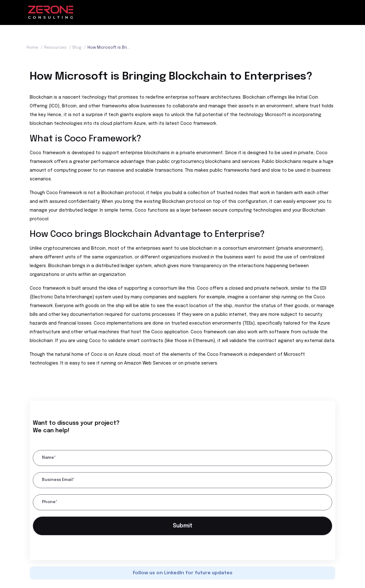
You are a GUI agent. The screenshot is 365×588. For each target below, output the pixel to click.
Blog (80, 48)
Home (35, 48)
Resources (58, 48)
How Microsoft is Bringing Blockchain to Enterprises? (109, 48)
